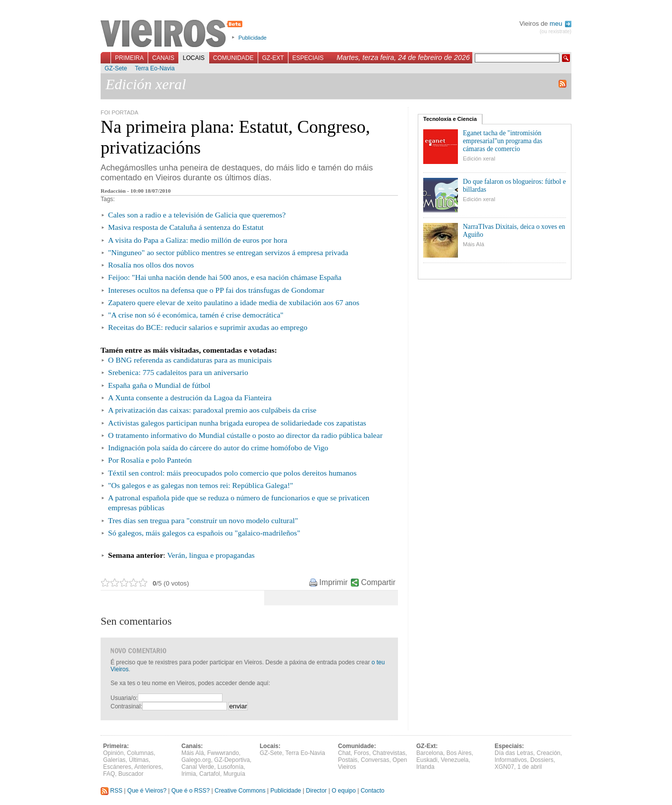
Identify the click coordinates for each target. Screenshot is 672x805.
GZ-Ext (273, 58)
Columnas (140, 753)
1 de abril (530, 767)
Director (316, 791)
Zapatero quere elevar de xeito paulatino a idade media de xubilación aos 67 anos (234, 302)
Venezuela (454, 760)
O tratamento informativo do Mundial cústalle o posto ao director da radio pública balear (245, 435)
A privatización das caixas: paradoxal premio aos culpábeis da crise (212, 410)
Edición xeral (479, 159)
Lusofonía (231, 767)
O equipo (344, 791)
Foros (362, 753)
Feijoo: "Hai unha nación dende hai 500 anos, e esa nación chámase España (225, 277)
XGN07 (504, 767)
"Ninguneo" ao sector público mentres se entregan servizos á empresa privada (228, 252)
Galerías (114, 760)
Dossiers (542, 760)
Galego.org (196, 760)
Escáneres (117, 767)
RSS (112, 791)
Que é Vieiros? (147, 791)
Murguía (234, 774)
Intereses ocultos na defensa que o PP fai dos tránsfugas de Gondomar (216, 290)
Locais (194, 58)
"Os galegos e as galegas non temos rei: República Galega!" (200, 485)
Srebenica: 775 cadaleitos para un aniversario (178, 372)
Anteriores (148, 767)
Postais (348, 760)
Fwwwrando (223, 753)
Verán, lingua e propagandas (211, 555)
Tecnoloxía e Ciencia (450, 119)
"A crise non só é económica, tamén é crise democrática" (196, 315)
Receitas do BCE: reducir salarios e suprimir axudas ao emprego (208, 327)
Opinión (113, 753)
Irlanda (425, 767)
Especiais (308, 58)
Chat (344, 753)
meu (560, 24)
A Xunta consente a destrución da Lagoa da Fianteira (190, 398)
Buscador (131, 774)
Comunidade (233, 58)
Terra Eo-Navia (155, 68)
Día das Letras (514, 753)
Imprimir (333, 582)
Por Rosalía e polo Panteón (150, 460)
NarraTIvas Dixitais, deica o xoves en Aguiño (514, 231)
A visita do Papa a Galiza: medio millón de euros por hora (198, 240)
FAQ (109, 774)
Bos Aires (459, 753)
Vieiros (173, 34)
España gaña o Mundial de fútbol (159, 385)
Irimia (189, 774)
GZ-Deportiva (232, 760)
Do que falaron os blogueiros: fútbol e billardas (514, 186)
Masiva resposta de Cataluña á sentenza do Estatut (186, 227)
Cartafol (210, 774)
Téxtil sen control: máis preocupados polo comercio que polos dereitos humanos (232, 473)
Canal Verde (198, 767)
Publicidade (252, 38)
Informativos (511, 760)
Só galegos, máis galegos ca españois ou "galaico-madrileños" (204, 533)
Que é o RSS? (191, 791)
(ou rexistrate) (556, 31)
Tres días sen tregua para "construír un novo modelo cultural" (203, 520)
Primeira (129, 58)
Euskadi (427, 760)
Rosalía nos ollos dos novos (151, 265)
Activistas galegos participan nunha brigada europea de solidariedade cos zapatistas (237, 423)
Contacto (373, 791)
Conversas (375, 760)
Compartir (378, 582)
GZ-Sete (116, 68)
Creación (549, 753)
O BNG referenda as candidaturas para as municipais (190, 360)
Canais (163, 58)
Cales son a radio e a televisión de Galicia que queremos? (197, 215)
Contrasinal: (126, 706)
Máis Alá (474, 244)
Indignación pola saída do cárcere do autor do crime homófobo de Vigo (218, 448)
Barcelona (430, 753)
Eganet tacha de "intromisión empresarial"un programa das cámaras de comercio (503, 141)
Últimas (139, 760)
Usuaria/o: (124, 698)
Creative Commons (240, 791)
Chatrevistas (389, 753)
